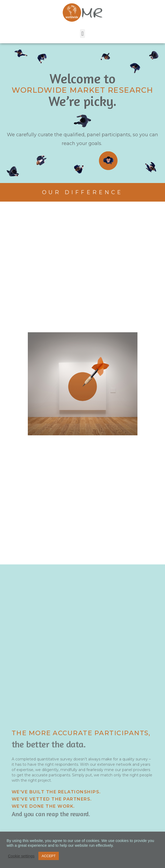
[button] (82, 34)
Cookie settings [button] (21, 856)
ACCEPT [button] (49, 856)
